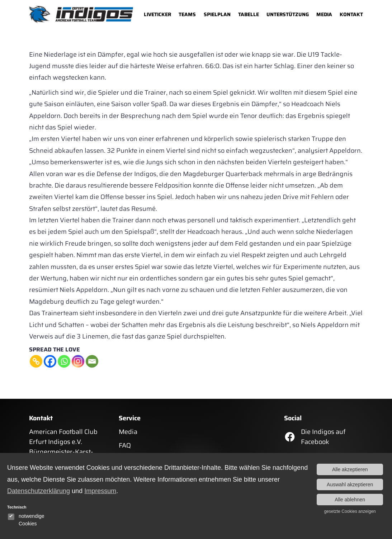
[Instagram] (78, 361)
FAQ (125, 445)
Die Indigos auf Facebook (323, 437)
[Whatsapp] (64, 361)
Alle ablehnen (350, 500)
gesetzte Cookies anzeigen (350, 511)
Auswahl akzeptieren (350, 484)
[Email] (92, 361)
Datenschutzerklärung (39, 491)
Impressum (100, 491)
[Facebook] (50, 361)
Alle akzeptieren (350, 469)
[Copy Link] (36, 361)
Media (128, 432)
